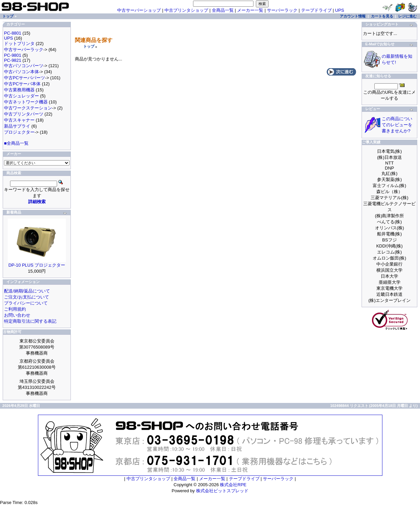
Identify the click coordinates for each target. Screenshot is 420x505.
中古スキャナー (19, 120)
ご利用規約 (15, 309)
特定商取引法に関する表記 (30, 321)
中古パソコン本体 (21, 72)
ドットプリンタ (19, 43)
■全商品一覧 (16, 143)
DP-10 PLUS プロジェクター (37, 265)
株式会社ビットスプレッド (222, 491)
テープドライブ (316, 10)
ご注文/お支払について (27, 297)
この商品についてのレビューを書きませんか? (397, 125)
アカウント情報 (353, 16)
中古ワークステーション (28, 108)
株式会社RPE (233, 485)
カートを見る (382, 16)
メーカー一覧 (250, 10)
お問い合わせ (17, 315)
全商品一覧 (223, 10)
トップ (89, 46)
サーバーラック (282, 10)
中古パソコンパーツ (24, 66)
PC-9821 (13, 60)
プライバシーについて (26, 303)
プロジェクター (19, 132)
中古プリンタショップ (186, 10)
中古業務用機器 (19, 90)
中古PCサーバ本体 (22, 84)
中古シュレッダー (21, 96)
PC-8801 (13, 33)
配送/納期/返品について (27, 291)
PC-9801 (13, 55)
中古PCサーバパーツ (25, 78)
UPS (340, 10)
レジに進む (407, 16)
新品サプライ (17, 126)
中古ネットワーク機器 (26, 102)
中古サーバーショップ (139, 10)
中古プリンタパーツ (24, 114)
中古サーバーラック (24, 50)
